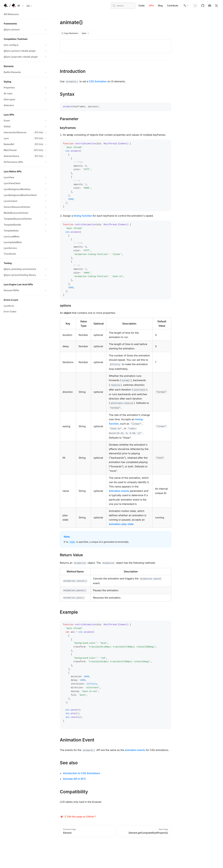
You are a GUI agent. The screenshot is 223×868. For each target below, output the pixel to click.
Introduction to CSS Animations (82, 773)
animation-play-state (121, 524)
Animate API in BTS (74, 779)
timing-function (83, 216)
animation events (119, 491)
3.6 (30, 6)
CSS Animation (98, 81)
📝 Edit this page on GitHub (79, 817)
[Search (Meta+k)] (123, 6)
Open (86, 33)
